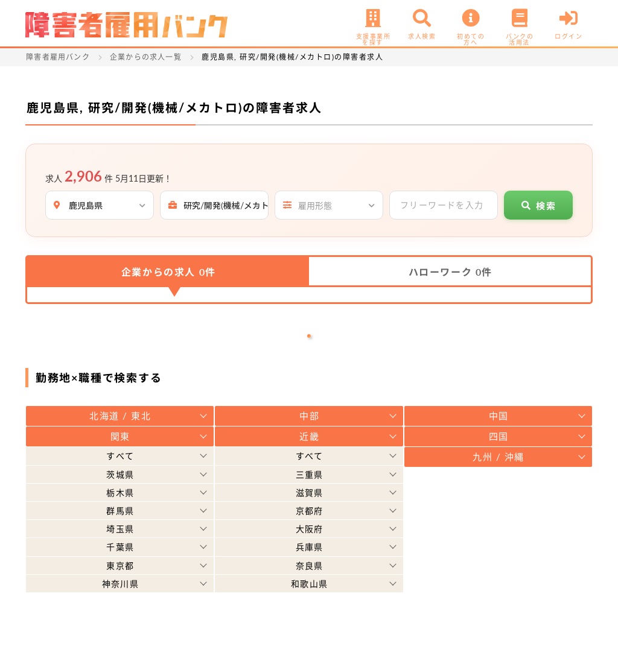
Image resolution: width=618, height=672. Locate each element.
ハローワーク (451, 272)
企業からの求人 (169, 272)
